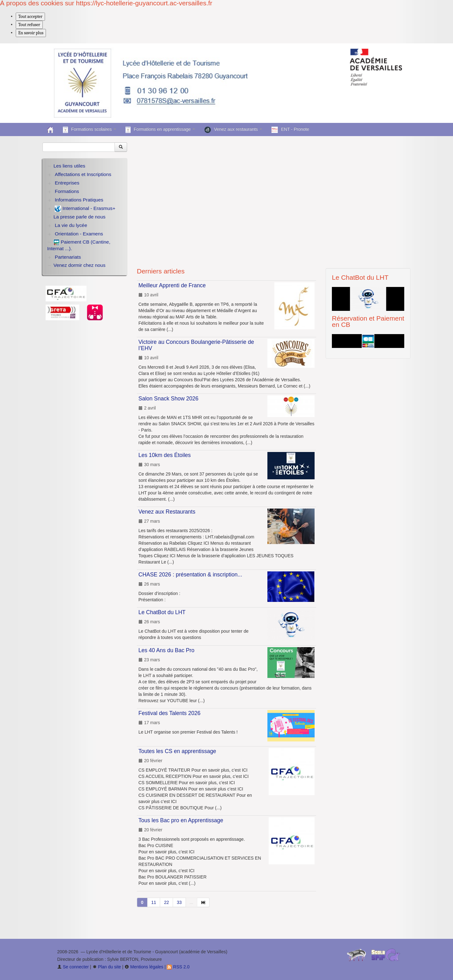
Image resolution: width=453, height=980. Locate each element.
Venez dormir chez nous (79, 265)
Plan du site (107, 967)
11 (154, 902)
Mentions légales (144, 967)
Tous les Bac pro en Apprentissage (181, 820)
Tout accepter (30, 17)
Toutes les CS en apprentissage (177, 751)
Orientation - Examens (79, 234)
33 (179, 902)
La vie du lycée (71, 225)
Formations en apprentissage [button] (160, 130)
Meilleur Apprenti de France (172, 285)
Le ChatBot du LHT (162, 612)
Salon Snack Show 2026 (168, 399)
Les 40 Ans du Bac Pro (166, 650)
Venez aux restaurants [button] (233, 130)
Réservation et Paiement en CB (368, 321)
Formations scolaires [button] (89, 130)
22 (166, 902)
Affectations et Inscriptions (83, 174)
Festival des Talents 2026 (169, 713)
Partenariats (68, 257)
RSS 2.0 (178, 967)
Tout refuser (29, 25)
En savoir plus (31, 33)
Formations (67, 191)
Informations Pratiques (79, 200)
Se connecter (73, 967)
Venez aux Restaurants (167, 512)
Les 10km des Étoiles (165, 455)
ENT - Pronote (290, 130)
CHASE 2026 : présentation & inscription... (190, 575)
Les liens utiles (69, 166)
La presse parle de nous (79, 217)
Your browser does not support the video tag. (274, 199)
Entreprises (67, 183)
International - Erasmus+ (85, 209)
